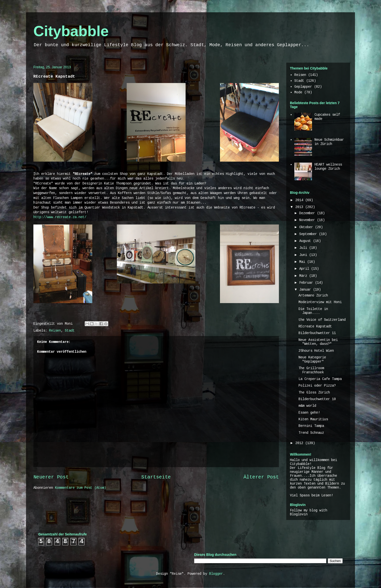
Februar (307, 283)
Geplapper (303, 87)
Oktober (307, 227)
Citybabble (71, 31)
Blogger (216, 574)
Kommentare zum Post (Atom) (81, 488)
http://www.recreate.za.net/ (60, 217)
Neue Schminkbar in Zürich (329, 142)
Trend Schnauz (311, 433)
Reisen (55, 331)
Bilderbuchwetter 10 (317, 399)
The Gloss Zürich (314, 392)
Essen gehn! (309, 413)
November (308, 220)
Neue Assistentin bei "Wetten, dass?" (318, 342)
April (305, 269)
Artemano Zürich (313, 295)
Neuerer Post (51, 477)
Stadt (70, 331)
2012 (300, 443)
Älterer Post (261, 477)
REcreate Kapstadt (315, 326)
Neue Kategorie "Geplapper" (312, 359)
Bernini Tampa (311, 426)
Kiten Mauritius (313, 419)
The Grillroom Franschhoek (311, 370)
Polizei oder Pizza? (317, 386)
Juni (304, 255)
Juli (304, 248)
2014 (300, 200)
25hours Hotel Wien (316, 351)
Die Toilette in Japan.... (313, 311)
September (309, 234)
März (304, 276)
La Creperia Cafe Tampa (320, 379)
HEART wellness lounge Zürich (328, 167)
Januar (306, 290)
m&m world (307, 406)
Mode (298, 92)
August (306, 241)
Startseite (156, 477)
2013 (300, 207)
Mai (303, 262)
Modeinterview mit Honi (320, 302)
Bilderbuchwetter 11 (317, 333)
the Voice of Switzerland (322, 320)
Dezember (308, 213)
